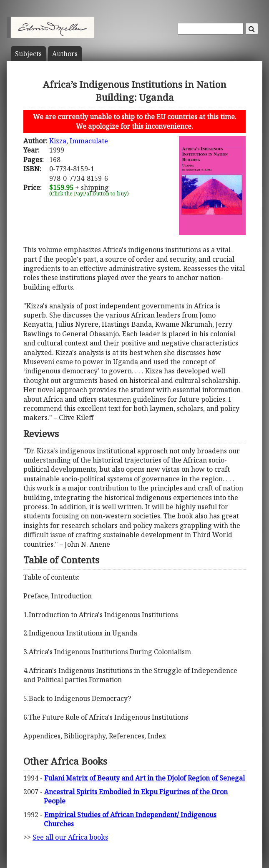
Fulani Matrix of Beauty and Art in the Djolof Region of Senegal (145, 778)
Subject (28, 54)
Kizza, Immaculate (79, 141)
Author (65, 54)
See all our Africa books (70, 837)
